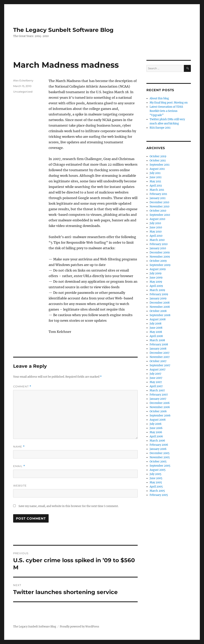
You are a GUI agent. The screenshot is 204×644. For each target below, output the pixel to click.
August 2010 (157, 219)
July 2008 (155, 324)
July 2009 (156, 273)
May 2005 (156, 482)
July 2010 (155, 223)
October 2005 (158, 462)
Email (19, 466)
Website (20, 486)
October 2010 (158, 211)
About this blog (159, 98)
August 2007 (158, 370)
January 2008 (158, 349)
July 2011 (155, 173)
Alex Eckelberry (23, 80)
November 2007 (160, 357)
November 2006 (160, 407)
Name (19, 447)
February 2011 (158, 194)
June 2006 (156, 428)
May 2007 (156, 382)
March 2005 (157, 491)
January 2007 (158, 399)
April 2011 (156, 186)
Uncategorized (23, 92)
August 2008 (158, 319)
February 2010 (159, 244)
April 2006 (156, 436)
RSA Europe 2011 (160, 128)
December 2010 (159, 202)
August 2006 (158, 420)
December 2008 (160, 303)
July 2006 (156, 424)
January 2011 (158, 198)
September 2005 (160, 466)
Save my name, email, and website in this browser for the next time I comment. (69, 506)
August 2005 (158, 470)
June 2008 (156, 328)
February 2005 (159, 495)
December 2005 (160, 453)
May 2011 (155, 181)
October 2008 (158, 311)
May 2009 (156, 282)
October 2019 (158, 156)
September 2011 (160, 165)
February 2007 (159, 395)
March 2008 (157, 340)
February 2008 (159, 344)
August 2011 (157, 169)
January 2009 (158, 299)
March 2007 (157, 390)
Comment (22, 386)
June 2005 (156, 478)
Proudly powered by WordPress (79, 627)
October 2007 (158, 361)
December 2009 (160, 253)
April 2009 (156, 286)
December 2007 (160, 353)
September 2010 (160, 215)
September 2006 (160, 416)
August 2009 (158, 269)
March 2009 (157, 290)
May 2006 (156, 432)
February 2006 (159, 445)
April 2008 (156, 336)
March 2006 (157, 441)
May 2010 (156, 232)
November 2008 (160, 307)
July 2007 (155, 374)
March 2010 (157, 240)
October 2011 (158, 161)
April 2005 (156, 487)
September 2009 (160, 265)
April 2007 (156, 386)
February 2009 (159, 294)
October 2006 (158, 411)
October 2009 (158, 261)
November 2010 (159, 207)
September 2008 (160, 315)
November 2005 (160, 457)
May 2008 (156, 332)
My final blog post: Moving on (169, 103)
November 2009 (160, 257)
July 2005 (155, 474)
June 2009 (156, 278)
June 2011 (156, 177)
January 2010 (158, 248)
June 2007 (156, 378)
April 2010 (156, 236)
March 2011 (157, 190)
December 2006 (160, 403)
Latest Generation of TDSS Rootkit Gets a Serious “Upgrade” (166, 111)
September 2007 (160, 365)
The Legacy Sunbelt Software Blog (63, 30)
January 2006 (158, 449)
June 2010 (156, 227)
